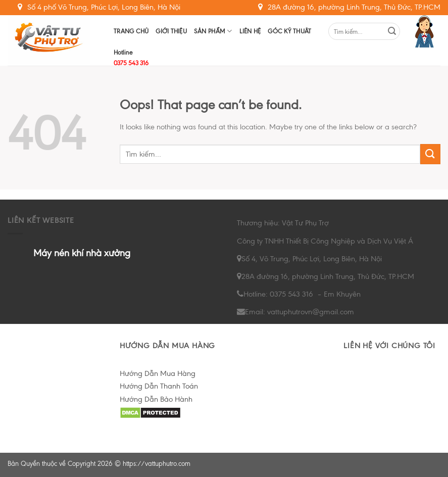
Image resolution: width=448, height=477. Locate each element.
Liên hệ (250, 31)
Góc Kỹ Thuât (289, 31)
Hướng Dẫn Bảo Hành (156, 399)
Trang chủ (131, 31)
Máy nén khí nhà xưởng (82, 253)
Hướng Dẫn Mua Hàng (158, 373)
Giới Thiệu (171, 31)
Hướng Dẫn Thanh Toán (159, 386)
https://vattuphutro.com (157, 464)
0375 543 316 (131, 63)
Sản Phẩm (213, 31)
